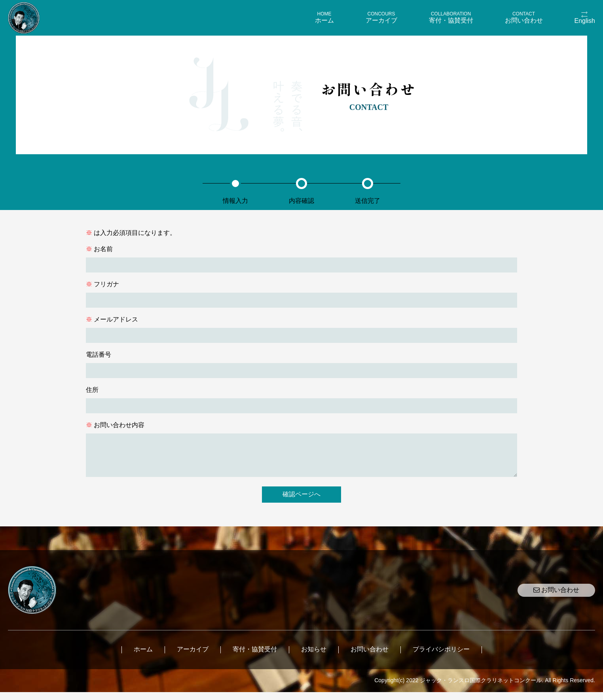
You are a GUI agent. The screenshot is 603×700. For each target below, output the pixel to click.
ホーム (143, 657)
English (585, 21)
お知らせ (314, 657)
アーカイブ (193, 657)
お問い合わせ (556, 598)
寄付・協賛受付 (255, 657)
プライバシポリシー (441, 657)
